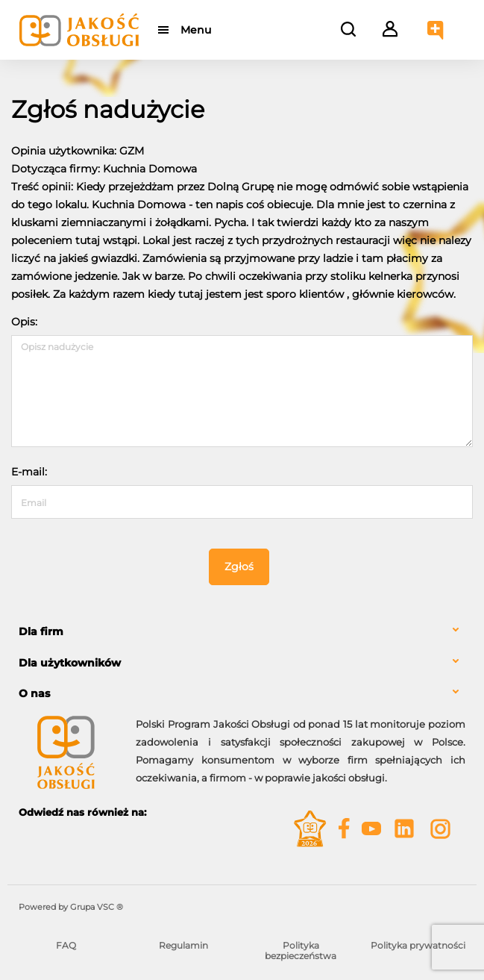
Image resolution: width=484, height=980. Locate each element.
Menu (196, 30)
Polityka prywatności (418, 945)
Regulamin (183, 945)
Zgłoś (239, 567)
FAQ (66, 945)
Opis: (24, 322)
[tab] (242, 632)
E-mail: (29, 472)
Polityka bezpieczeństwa (301, 951)
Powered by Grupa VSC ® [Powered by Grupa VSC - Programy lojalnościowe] (71, 907)
